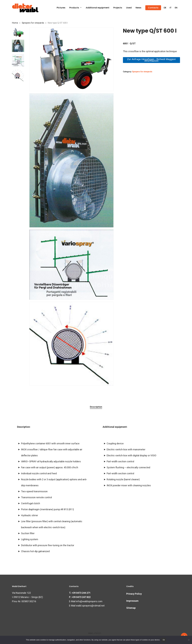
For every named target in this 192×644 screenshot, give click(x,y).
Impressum (132, 601)
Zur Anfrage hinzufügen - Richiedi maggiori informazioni (151, 60)
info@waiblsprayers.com (89, 601)
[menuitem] (165, 8)
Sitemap (131, 608)
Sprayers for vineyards (33, 23)
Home (15, 23)
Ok (164, 640)
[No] (189, 640)
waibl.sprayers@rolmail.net (90, 606)
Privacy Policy (134, 594)
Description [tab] (96, 407)
